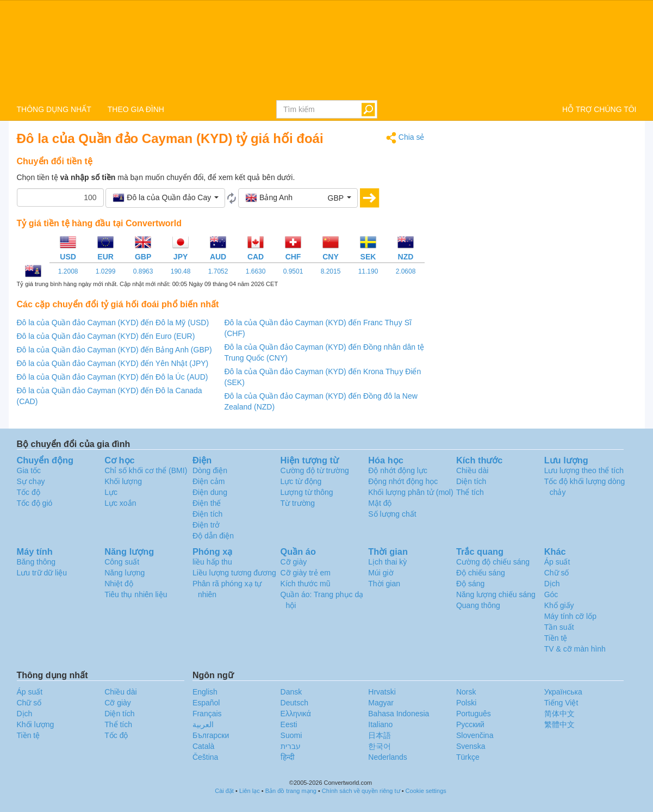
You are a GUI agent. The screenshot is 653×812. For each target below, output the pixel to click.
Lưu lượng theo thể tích (584, 470)
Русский (470, 724)
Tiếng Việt (561, 703)
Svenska (471, 746)
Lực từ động (301, 481)
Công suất (122, 562)
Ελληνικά (296, 714)
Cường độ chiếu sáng (493, 562)
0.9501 (293, 271)
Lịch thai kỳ (387, 562)
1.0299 (106, 271)
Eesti (289, 724)
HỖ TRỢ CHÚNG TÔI (599, 109)
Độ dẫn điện (213, 536)
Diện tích (471, 481)
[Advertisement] (539, 208)
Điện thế (207, 503)
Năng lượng (125, 573)
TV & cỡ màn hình (575, 649)
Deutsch (294, 703)
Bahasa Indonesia (399, 714)
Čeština (205, 757)
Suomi (291, 735)
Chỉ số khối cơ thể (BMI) (146, 470)
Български (211, 735)
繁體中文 (559, 724)
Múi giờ (381, 573)
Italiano (380, 724)
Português (474, 714)
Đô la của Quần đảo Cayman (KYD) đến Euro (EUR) (106, 336)
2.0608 (406, 271)
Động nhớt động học (403, 481)
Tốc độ (29, 492)
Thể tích (470, 492)
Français (207, 714)
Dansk (291, 692)
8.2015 (331, 271)
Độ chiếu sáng (481, 573)
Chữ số (557, 573)
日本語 (380, 735)
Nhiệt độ (119, 584)
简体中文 (559, 714)
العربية (203, 724)
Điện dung (210, 492)
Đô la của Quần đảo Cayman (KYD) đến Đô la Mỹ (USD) (113, 323)
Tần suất (559, 627)
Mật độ (380, 503)
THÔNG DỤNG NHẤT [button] (54, 109)
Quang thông (478, 605)
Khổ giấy (559, 605)
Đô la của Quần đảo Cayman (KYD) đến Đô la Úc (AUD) (113, 377)
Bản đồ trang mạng (291, 791)
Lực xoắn (120, 503)
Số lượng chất (392, 514)
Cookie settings (426, 791)
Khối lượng (123, 481)
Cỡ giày (294, 562)
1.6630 (256, 271)
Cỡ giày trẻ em (306, 573)
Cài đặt (224, 791)
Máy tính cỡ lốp (570, 616)
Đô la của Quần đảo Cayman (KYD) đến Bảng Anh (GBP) (114, 350)
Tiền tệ (556, 638)
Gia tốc (29, 470)
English (205, 692)
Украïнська (563, 692)
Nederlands (388, 757)
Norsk (466, 692)
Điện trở (206, 525)
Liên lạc (250, 791)
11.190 (368, 271)
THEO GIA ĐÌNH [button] (136, 109)
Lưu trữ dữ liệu (42, 573)
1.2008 (68, 271)
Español (206, 703)
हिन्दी (288, 757)
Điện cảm (209, 481)
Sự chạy (31, 481)
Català (203, 746)
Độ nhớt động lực (398, 470)
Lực (111, 492)
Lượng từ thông (307, 492)
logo (326, 49)
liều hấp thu (212, 562)
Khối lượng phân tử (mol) (411, 492)
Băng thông (36, 562)
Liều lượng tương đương (234, 573)
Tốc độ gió (35, 503)
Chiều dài (472, 470)
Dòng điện (210, 470)
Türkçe (468, 757)
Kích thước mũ (306, 584)
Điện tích (207, 514)
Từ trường (298, 503)
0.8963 (143, 271)
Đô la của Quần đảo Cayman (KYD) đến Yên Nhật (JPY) (113, 363)
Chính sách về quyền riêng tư (361, 791)
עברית (291, 746)
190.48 (181, 271)
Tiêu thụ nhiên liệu (136, 594)
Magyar (381, 703)
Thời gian (384, 584)
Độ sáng (470, 584)
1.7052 (218, 271)
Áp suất (557, 562)
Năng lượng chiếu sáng (496, 594)
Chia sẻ (405, 138)
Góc (551, 594)
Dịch (552, 584)
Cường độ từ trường (315, 470)
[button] (165, 198)
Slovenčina (475, 735)
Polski (466, 703)
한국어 (380, 746)
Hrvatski (382, 692)
